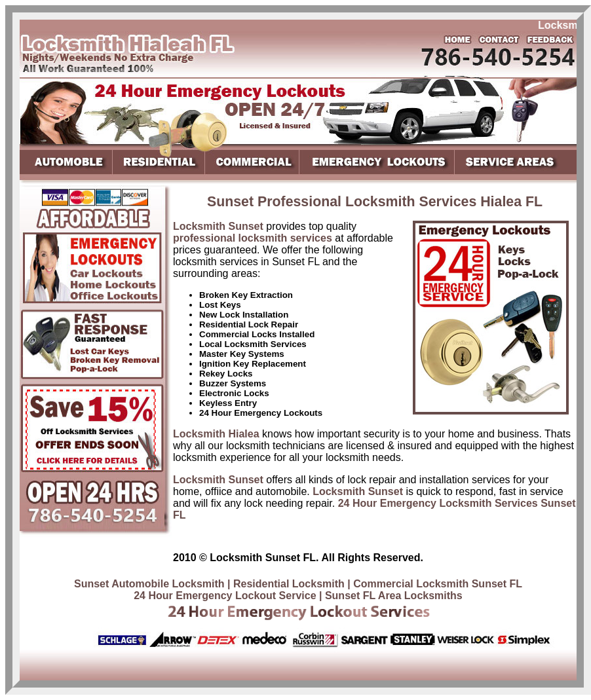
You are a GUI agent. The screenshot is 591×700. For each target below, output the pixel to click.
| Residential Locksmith (286, 584)
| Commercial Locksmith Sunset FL (435, 584)
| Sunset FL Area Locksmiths (391, 596)
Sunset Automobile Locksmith (149, 584)
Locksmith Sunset (218, 226)
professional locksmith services (253, 238)
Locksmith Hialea (216, 434)
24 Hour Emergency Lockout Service (225, 596)
